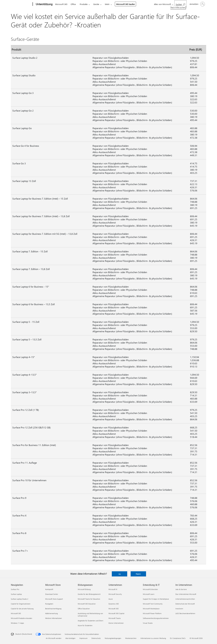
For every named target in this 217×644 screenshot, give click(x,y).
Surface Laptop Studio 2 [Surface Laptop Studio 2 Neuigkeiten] (20, 599)
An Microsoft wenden (54, 638)
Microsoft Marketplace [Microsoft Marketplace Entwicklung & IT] (151, 609)
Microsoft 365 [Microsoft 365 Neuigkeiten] (16, 613)
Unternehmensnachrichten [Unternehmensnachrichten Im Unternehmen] (185, 599)
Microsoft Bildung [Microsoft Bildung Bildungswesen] (84, 589)
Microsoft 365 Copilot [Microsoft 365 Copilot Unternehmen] (116, 613)
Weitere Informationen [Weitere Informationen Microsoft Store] (53, 618)
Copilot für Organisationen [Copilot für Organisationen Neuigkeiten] (21, 604)
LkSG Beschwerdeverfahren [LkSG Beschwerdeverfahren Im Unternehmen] (185, 613)
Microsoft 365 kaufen (125, 4)
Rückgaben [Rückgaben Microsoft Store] (49, 604)
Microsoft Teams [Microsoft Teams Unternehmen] (115, 618)
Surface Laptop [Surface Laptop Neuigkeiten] (16, 594)
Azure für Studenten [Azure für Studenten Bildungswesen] (85, 625)
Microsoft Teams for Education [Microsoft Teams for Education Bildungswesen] (89, 599)
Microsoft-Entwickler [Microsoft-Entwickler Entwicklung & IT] (150, 589)
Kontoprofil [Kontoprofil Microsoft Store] (49, 589)
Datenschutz (96, 638)
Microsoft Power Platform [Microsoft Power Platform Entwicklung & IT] (152, 613)
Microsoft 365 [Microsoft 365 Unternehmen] (114, 609)
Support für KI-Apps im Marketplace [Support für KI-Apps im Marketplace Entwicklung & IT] (156, 599)
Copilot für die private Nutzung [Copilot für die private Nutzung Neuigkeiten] (22, 609)
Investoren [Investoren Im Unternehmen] (179, 609)
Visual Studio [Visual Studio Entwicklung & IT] (148, 623)
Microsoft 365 (61, 4)
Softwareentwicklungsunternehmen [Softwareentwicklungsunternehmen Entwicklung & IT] (156, 618)
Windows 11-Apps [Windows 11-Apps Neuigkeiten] (17, 623)
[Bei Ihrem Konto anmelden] (197, 4)
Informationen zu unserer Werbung (153, 638)
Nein (138, 574)
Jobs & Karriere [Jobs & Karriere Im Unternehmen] (181, 589)
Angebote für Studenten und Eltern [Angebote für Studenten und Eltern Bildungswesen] (90, 621)
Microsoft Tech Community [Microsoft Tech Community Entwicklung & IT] (153, 604)
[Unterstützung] (44, 4)
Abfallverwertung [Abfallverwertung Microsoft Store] (51, 613)
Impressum (83, 638)
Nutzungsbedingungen (113, 638)
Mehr (107, 4)
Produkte (84, 4)
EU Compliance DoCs (178, 638)
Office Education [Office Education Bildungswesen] (84, 609)
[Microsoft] (21, 4)
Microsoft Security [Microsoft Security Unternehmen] (115, 594)
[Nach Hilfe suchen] (180, 4)
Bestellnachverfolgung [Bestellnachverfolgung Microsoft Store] (53, 609)
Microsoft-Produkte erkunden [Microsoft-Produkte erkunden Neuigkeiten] (21, 618)
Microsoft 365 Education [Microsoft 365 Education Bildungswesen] (87, 604)
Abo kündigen (70, 638)
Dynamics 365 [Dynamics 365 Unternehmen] (114, 604)
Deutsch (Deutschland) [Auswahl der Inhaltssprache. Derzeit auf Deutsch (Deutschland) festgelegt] (24, 634)
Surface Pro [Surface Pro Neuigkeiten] (15, 589)
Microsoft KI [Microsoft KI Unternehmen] (113, 589)
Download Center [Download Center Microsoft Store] (52, 594)
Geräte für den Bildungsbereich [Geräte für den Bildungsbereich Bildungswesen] (89, 594)
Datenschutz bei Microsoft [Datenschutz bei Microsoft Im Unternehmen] (185, 604)
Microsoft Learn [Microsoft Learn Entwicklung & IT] (149, 594)
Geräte (96, 4)
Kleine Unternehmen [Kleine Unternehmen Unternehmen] (116, 623)
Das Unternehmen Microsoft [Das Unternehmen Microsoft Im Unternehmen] (186, 594)
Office (73, 4)
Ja (120, 574)
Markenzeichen (131, 638)
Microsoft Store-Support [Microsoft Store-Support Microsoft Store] (54, 599)
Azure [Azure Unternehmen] (111, 599)
